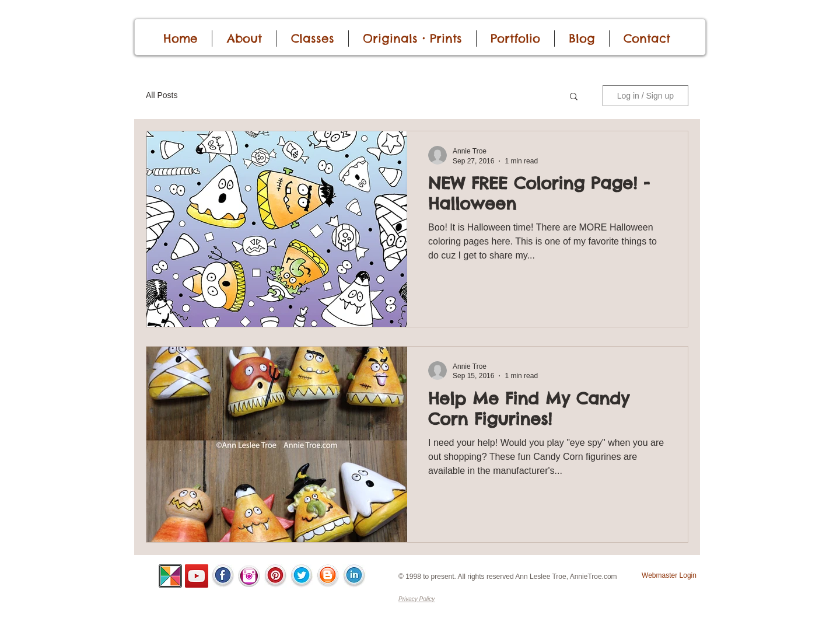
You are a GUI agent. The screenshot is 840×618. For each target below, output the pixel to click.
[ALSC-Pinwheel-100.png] (170, 576)
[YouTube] (197, 576)
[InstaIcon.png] (249, 576)
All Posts (162, 95)
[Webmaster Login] (669, 576)
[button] (574, 97)
